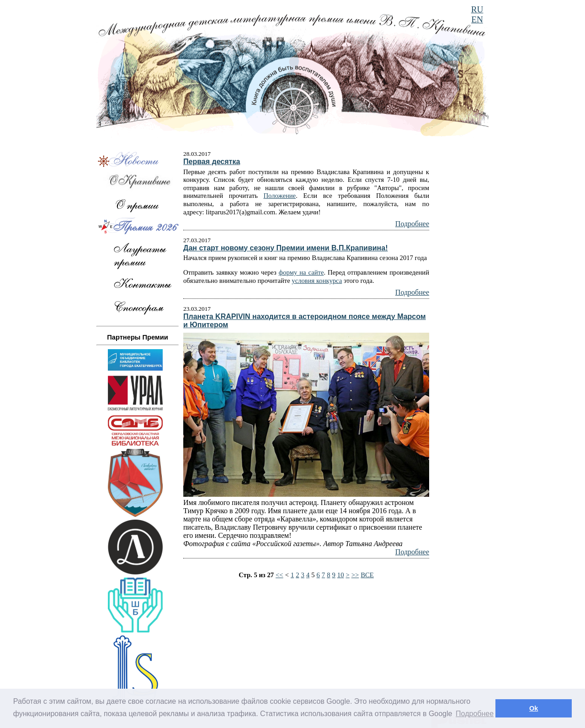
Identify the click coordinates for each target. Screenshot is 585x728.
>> (355, 575)
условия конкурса (317, 281)
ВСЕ (367, 575)
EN (477, 19)
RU (477, 9)
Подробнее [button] (475, 714)
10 (341, 575)
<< (279, 575)
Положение (280, 196)
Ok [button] (534, 708)
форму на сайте (301, 272)
